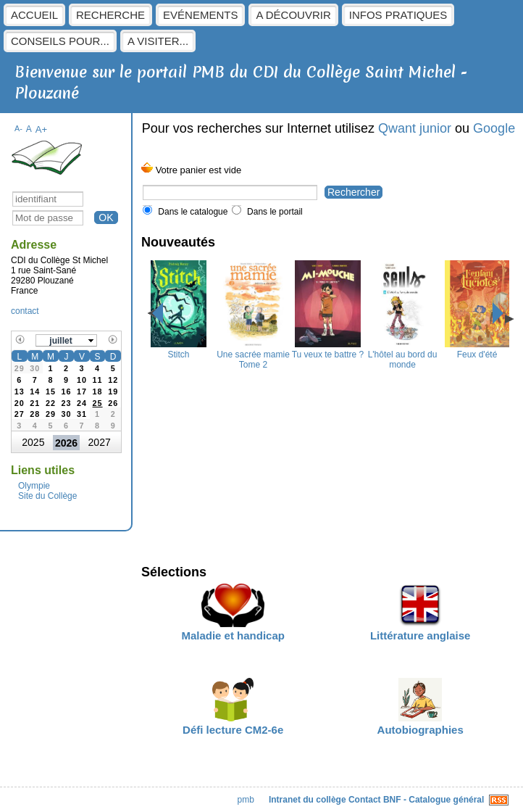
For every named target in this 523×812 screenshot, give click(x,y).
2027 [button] (100, 442)
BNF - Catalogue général (434, 800)
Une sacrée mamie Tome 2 (253, 355)
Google (494, 128)
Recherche (110, 15)
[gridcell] (98, 402)
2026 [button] (66, 443)
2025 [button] (33, 442)
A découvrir (293, 15)
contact (25, 311)
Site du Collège (47, 496)
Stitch (179, 349)
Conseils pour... (60, 41)
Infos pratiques (398, 15)
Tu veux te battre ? (328, 349)
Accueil (34, 15)
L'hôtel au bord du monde (403, 355)
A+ (42, 129)
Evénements (200, 15)
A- (18, 128)
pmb (246, 800)
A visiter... (158, 41)
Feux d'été (477, 349)
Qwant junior (415, 128)
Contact (365, 800)
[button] (67, 340)
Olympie (34, 486)
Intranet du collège (307, 800)
